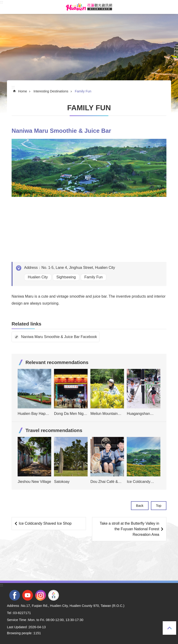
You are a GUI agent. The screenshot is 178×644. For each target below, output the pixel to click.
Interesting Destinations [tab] (51, 91)
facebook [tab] (15, 595)
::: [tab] (2, 2)
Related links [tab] (26, 324)
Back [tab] (140, 506)
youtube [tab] (28, 595)
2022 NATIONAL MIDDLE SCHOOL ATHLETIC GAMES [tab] (54, 595)
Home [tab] (22, 91)
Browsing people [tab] (19, 633)
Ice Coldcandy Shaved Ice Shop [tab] (45, 523)
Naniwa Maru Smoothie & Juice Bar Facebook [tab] (59, 337)
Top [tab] (169, 628)
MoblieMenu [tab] (7, 7)
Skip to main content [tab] (2, 2)
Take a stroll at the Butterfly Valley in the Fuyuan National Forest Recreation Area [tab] (129, 529)
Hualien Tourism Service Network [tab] (89, 7)
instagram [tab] (41, 595)
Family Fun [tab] (83, 91)
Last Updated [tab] (17, 627)
